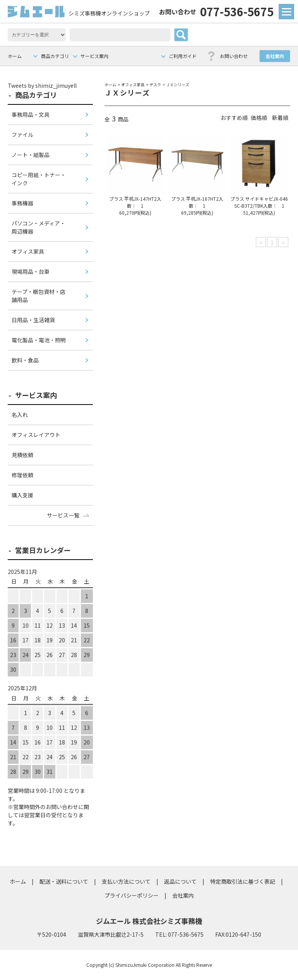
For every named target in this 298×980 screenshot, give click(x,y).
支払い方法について (126, 881)
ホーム (15, 56)
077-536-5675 (216, 11)
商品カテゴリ (55, 56)
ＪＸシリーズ (178, 85)
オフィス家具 (133, 85)
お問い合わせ (234, 56)
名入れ (20, 415)
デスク (155, 85)
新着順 (280, 118)
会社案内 (275, 56)
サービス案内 (94, 56)
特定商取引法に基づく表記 (243, 881)
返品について (180, 881)
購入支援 (22, 495)
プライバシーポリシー (132, 895)
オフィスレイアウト (36, 435)
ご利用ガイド (183, 56)
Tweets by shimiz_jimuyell (42, 85)
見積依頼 (22, 455)
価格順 (259, 118)
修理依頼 (22, 475)
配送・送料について (64, 881)
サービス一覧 (63, 515)
